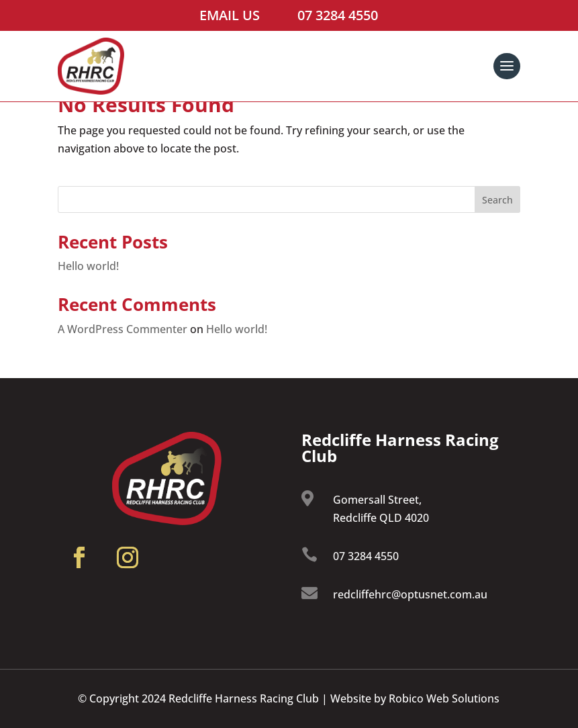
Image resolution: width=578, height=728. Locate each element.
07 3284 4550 (338, 15)
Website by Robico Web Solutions (415, 698)
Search (497, 200)
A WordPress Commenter (123, 329)
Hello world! (88, 266)
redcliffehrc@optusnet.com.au (410, 594)
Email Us (230, 15)
